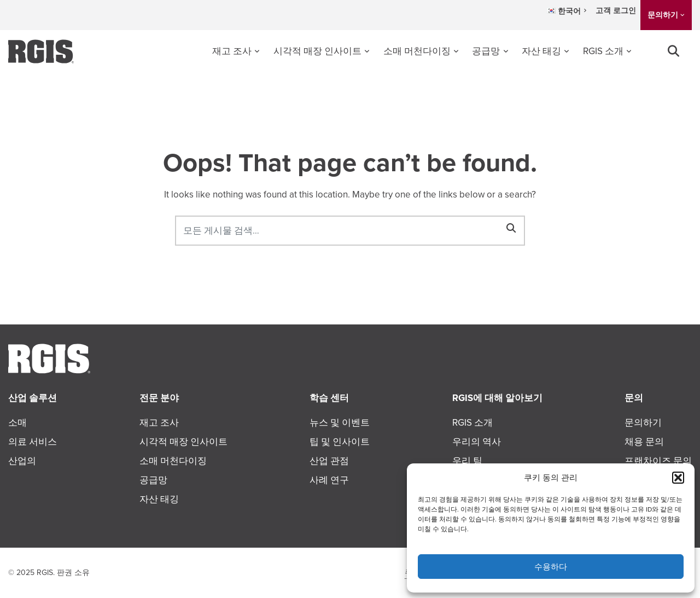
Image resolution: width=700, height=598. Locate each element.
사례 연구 (329, 480)
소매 (17, 423)
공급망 (486, 51)
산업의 (22, 461)
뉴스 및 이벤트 (340, 423)
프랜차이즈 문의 (658, 461)
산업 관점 (329, 461)
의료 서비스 (33, 442)
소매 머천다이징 (417, 51)
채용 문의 (644, 442)
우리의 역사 (477, 442)
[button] (678, 478)
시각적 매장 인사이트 (317, 51)
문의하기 (663, 15)
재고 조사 (232, 51)
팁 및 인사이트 (340, 442)
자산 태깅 (541, 51)
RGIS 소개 (603, 51)
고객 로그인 (616, 11)
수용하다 (551, 567)
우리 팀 (467, 461)
